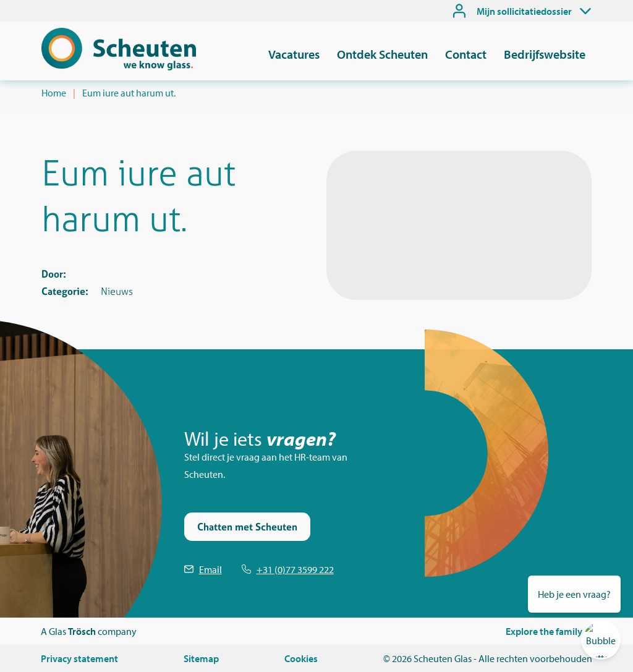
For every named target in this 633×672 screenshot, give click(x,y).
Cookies (301, 658)
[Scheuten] (119, 67)
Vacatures (294, 54)
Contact (466, 54)
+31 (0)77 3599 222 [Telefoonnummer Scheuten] (295, 569)
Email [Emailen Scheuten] (210, 569)
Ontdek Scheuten (382, 54)
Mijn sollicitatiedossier (524, 11)
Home (54, 93)
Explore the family (544, 631)
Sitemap (201, 658)
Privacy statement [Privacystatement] (79, 658)
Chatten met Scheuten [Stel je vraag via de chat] (247, 527)
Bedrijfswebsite (545, 54)
